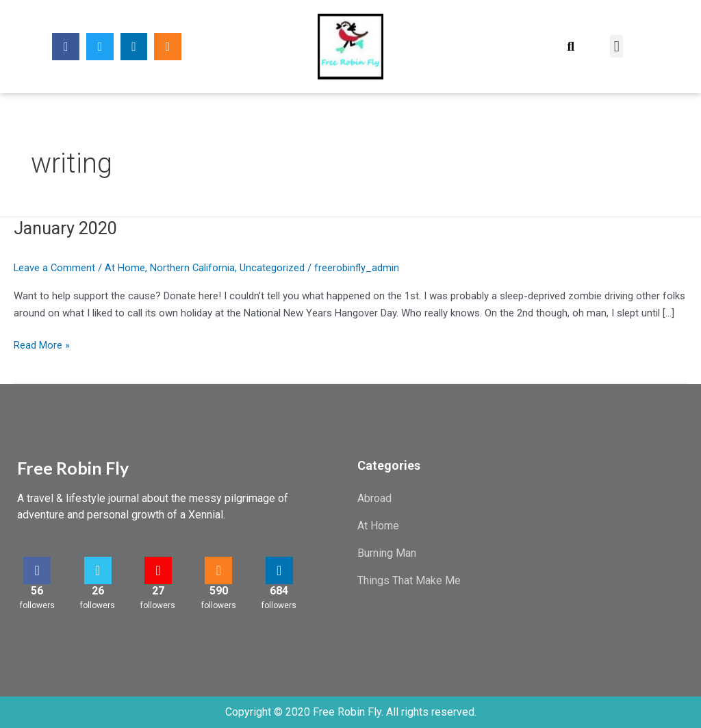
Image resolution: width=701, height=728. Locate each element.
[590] (218, 570)
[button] (571, 46)
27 (158, 591)
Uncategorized (274, 268)
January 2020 (68, 228)
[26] (98, 570)
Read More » (42, 344)
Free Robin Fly (73, 468)
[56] (37, 570)
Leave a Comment (55, 268)
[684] (279, 570)
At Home (126, 268)
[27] (158, 570)
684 (279, 591)
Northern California (194, 268)
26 (98, 591)
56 (37, 591)
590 (219, 591)
